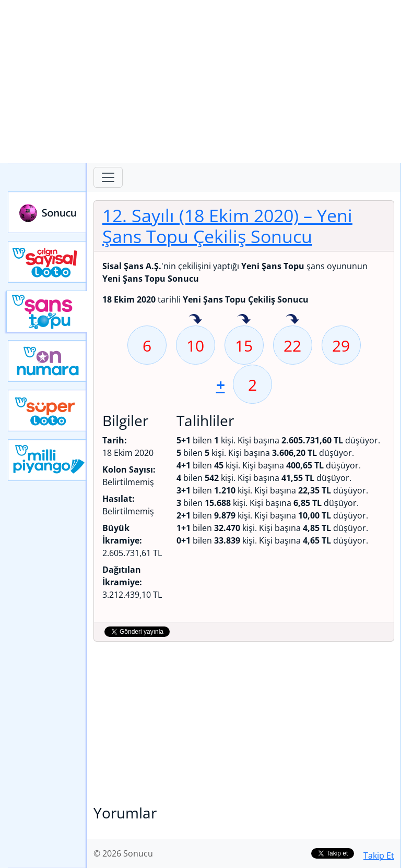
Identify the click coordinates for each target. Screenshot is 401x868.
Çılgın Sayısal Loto (48, 262)
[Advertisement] (200, 81)
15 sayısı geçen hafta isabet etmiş (244, 320)
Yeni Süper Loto (48, 411)
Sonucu (48, 212)
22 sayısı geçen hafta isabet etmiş (292, 320)
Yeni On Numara (48, 361)
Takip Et (379, 855)
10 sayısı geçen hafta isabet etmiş (195, 320)
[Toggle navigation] (108, 177)
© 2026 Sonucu (123, 853)
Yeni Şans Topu (47, 311)
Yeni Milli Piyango (48, 460)
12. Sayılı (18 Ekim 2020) (227, 226)
